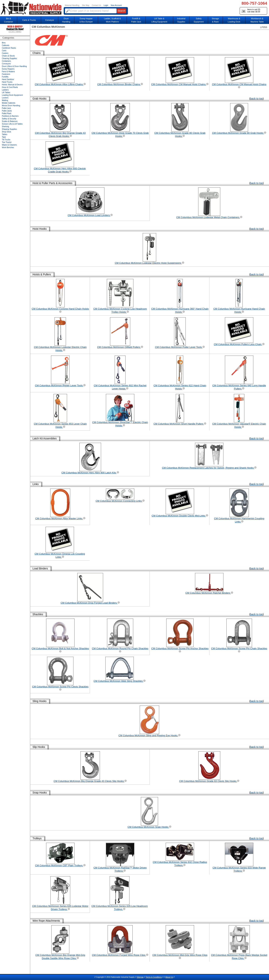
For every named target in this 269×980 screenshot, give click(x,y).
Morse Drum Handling (11, 106)
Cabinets (6, 45)
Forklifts (5, 77)
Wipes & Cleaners (9, 145)
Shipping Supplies (9, 129)
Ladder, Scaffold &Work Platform (112, 20)
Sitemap (140, 977)
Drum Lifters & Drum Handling (14, 66)
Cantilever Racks (9, 48)
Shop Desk (6, 132)
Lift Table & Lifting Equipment (159, 20)
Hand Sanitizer (8, 79)
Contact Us (96, 5)
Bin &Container (9, 20)
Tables (5, 134)
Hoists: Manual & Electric (12, 85)
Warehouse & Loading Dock (234, 20)
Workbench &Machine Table (257, 20)
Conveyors (6, 64)
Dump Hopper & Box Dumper (86, 20)
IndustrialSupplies (181, 20)
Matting (5, 100)
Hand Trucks (7, 82)
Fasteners (6, 74)
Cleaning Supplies (9, 58)
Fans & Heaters (8, 72)
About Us (169, 977)
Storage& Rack (215, 20)
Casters (5, 53)
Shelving (5, 127)
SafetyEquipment (199, 20)
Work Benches (8, 147)
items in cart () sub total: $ (251, 11)
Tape (4, 137)
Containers (6, 61)
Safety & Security (9, 119)
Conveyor (50, 20)
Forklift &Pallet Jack (136, 20)
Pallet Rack (7, 113)
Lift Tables (6, 93)
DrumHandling (66, 20)
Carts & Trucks (29, 20)
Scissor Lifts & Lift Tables (12, 124)
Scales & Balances (10, 121)
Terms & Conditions (154, 977)
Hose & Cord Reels (10, 87)
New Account (116, 5)
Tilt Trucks (6, 140)
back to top (257, 99)
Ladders (5, 90)
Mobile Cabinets (9, 103)
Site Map (85, 5)
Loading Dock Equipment (12, 95)
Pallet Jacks (7, 111)
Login (106, 5)
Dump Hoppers (8, 69)
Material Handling (72, 5)
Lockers (5, 98)
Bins (4, 43)
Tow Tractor (7, 142)
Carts (4, 51)
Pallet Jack (6, 108)
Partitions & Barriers (10, 116)
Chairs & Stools (8, 56)
